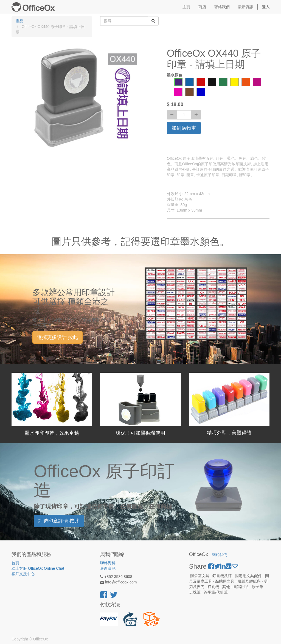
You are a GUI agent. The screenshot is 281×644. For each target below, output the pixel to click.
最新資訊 (108, 568)
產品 (19, 21)
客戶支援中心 (23, 574)
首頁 (15, 563)
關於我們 (220, 555)
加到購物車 (184, 128)
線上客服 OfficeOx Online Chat (38, 568)
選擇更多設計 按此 (57, 337)
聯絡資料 (108, 563)
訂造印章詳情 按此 (59, 521)
